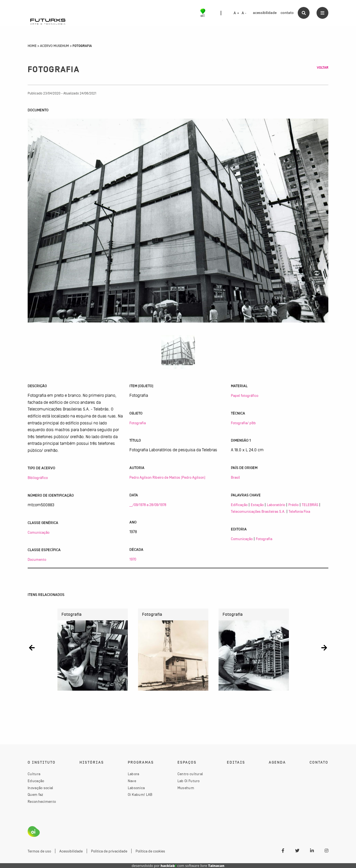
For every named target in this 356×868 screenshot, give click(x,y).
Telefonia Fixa (299, 511)
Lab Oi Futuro (189, 781)
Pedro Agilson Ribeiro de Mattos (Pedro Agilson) (167, 477)
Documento (37, 559)
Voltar (323, 68)
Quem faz (35, 794)
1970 (133, 559)
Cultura (34, 774)
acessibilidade (265, 13)
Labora (134, 774)
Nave (132, 781)
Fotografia (138, 423)
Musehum (186, 788)
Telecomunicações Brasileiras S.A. (258, 511)
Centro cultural (190, 774)
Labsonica (136, 788)
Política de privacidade (109, 851)
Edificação (239, 505)
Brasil (235, 477)
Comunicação (39, 532)
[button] (32, 648)
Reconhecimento (42, 801)
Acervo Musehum (55, 46)
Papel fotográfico (245, 395)
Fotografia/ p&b (243, 423)
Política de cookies (150, 851)
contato (287, 13)
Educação (36, 781)
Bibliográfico (38, 478)
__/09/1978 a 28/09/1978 (148, 505)
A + (236, 13)
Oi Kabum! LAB (140, 794)
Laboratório (276, 505)
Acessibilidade (71, 851)
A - (244, 13)
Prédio (293, 505)
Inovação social (41, 788)
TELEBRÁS (310, 505)
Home (32, 46)
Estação (257, 505)
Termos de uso (39, 851)
